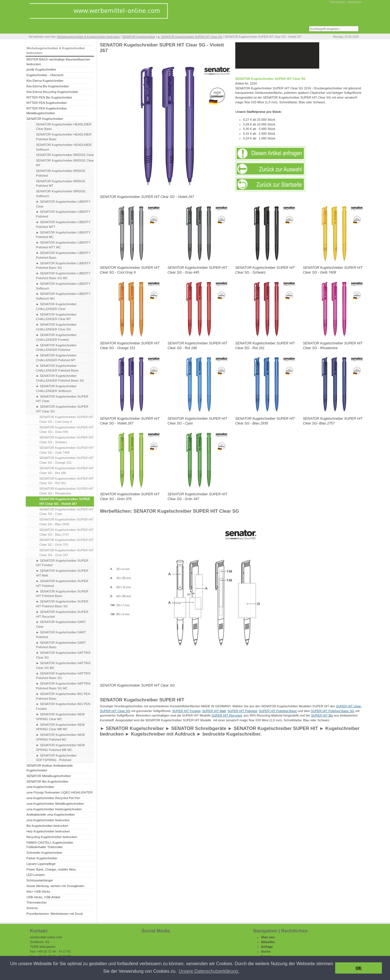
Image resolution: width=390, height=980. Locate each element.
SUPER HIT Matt (214, 711)
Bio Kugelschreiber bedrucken (47, 826)
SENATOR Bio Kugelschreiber (47, 781)
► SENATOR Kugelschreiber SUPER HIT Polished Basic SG (62, 604)
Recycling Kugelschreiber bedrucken (52, 837)
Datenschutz (337, 2)
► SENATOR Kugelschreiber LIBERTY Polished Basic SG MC (63, 276)
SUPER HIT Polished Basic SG (333, 711)
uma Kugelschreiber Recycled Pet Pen (53, 798)
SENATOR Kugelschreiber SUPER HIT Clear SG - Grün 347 (67, 553)
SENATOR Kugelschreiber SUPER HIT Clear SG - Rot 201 (67, 481)
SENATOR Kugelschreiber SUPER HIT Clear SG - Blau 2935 (67, 522)
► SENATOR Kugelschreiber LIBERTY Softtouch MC (63, 296)
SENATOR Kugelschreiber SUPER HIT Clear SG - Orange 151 (67, 460)
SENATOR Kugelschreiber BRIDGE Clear (65, 155)
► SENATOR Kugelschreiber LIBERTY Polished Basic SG (63, 266)
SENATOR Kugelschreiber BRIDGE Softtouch (61, 194)
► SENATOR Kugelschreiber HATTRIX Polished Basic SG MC (63, 686)
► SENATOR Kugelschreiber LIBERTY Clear (63, 204)
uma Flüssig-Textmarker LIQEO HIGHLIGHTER (59, 792)
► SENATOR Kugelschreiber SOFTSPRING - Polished (56, 758)
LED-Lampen (36, 875)
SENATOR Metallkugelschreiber (49, 776)
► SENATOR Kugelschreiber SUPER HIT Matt (62, 573)
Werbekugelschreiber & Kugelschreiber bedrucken (88, 37)
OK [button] (359, 968)
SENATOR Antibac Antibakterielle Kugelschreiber (50, 768)
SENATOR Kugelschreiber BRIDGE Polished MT (61, 184)
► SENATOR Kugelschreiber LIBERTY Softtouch (63, 286)
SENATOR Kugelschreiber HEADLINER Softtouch (64, 147)
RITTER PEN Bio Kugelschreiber (49, 97)
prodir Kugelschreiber (41, 69)
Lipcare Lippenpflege (41, 864)
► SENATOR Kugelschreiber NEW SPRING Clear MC (60, 717)
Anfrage (267, 947)
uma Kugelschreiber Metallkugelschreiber (55, 804)
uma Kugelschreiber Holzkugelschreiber (54, 809)
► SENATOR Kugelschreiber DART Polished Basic (61, 645)
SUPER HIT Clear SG (115, 711)
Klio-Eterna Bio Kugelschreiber (48, 86)
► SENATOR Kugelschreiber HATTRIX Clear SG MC (63, 665)
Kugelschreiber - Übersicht (45, 75)
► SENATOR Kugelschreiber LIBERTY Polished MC (63, 235)
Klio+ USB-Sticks (38, 892)
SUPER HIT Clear (348, 706)
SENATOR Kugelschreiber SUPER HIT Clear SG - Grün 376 (67, 542)
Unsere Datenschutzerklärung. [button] (209, 971)
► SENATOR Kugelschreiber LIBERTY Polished (63, 214)
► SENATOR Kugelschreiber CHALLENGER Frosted (56, 337)
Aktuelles (268, 942)
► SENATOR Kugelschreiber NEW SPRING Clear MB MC (60, 727)
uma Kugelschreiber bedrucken (48, 820)
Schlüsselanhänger (40, 880)
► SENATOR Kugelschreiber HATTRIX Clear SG (63, 655)
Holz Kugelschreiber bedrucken (48, 831)
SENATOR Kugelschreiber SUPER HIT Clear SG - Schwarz (67, 440)
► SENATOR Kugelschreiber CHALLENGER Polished (56, 348)
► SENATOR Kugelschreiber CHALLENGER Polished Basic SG (60, 378)
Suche (266, 951)
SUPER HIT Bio (322, 715)
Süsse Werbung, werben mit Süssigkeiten (55, 886)
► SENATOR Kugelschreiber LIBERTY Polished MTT (63, 224)
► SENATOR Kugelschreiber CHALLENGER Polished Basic (57, 368)
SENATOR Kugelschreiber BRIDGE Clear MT (65, 163)
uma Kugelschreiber (40, 787)
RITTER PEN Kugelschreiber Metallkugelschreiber (46, 111)
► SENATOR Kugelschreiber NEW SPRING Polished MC (60, 737)
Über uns (268, 937)
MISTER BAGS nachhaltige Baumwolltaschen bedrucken (58, 62)
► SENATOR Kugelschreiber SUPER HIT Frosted (62, 563)
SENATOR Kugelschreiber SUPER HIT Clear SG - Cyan (67, 512)
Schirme (32, 908)
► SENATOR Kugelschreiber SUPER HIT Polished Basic (62, 594)
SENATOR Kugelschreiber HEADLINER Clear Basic (64, 127)
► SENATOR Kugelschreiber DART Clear (61, 624)
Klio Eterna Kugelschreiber (45, 81)
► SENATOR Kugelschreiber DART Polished (61, 635)
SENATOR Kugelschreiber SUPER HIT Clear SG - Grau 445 (67, 430)
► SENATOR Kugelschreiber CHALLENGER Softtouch (56, 389)
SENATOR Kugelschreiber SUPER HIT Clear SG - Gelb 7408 (67, 450)
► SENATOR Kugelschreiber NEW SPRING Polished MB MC (60, 747)
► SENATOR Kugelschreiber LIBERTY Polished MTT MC (63, 245)
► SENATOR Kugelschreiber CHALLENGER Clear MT (56, 317)
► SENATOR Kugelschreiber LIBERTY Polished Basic (63, 255)
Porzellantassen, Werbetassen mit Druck (55, 914)
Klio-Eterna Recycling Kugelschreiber (52, 92)
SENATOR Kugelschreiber (139, 37)
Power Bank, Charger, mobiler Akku (51, 869)
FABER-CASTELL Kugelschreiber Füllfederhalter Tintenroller (50, 845)
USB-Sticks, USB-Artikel (43, 897)
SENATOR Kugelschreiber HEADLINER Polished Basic (64, 137)
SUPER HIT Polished (242, 711)
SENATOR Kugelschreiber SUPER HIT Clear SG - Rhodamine (67, 491)
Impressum (354, 2)
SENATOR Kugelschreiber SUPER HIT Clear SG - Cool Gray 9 (67, 419)
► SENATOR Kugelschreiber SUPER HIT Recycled (62, 614)
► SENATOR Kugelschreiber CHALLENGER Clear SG (56, 327)
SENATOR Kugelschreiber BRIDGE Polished (61, 173)
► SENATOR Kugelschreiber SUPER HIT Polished (62, 583)
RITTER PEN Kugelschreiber (46, 103)
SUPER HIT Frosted (186, 711)
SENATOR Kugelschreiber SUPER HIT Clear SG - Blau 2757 (67, 532)
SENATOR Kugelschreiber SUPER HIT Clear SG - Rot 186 (67, 471)
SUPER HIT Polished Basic (278, 711)
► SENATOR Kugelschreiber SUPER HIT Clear (62, 399)
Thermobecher (37, 902)
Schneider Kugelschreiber (44, 853)
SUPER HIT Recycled (227, 715)
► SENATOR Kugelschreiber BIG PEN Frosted (63, 706)
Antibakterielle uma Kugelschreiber (50, 815)
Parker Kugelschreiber (42, 858)
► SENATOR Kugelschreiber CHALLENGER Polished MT (56, 358)
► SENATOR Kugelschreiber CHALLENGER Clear (56, 306)
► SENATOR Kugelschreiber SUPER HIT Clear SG (190, 37)
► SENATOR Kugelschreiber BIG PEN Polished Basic (63, 696)
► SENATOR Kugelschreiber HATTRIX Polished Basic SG (63, 676)
